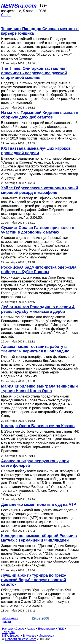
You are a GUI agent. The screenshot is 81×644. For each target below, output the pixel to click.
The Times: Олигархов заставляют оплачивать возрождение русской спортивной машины (34, 73)
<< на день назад (10, 620)
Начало (7, 629)
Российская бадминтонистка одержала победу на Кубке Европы (39, 270)
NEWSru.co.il (11, 636)
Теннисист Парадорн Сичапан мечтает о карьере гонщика (40, 31)
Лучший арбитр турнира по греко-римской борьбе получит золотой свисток (34, 580)
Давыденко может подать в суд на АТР (39, 504)
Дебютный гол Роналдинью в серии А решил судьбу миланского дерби (38, 309)
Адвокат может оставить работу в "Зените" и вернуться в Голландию (35, 349)
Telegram (8, 632)
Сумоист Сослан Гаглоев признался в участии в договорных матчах (38, 230)
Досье (20, 629)
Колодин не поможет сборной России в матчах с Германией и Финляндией (39, 538)
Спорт (6, 15)
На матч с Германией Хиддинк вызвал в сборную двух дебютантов (40, 115)
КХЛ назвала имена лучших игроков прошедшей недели (36, 151)
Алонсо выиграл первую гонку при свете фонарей (35, 463)
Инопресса (47, 636)
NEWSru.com (19, 6)
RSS (61, 629)
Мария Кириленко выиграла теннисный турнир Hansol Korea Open (39, 389)
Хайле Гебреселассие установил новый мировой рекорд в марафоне (40, 190)
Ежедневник (47, 629)
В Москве (29, 636)
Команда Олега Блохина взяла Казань (38, 426)
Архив (31, 629)
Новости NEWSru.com (21, 639)
